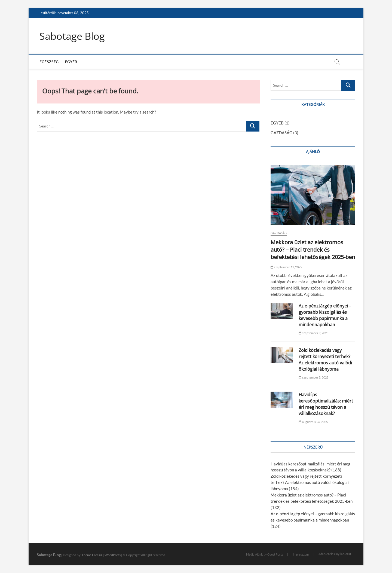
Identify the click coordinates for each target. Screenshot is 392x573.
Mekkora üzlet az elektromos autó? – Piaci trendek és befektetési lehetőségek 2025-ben (313, 250)
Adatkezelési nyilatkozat (335, 554)
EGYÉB (71, 62)
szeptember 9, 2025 (313, 333)
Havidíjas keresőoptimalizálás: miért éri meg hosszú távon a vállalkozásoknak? (326, 404)
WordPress (113, 555)
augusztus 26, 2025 (313, 422)
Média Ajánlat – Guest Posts (265, 554)
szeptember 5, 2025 (313, 377)
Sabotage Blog (72, 36)
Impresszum (301, 554)
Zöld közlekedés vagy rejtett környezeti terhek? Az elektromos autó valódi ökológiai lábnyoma (325, 360)
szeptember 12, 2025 (286, 267)
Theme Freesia (92, 555)
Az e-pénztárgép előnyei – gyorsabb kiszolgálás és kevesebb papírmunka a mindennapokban (325, 315)
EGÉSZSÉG (49, 62)
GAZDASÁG (281, 133)
